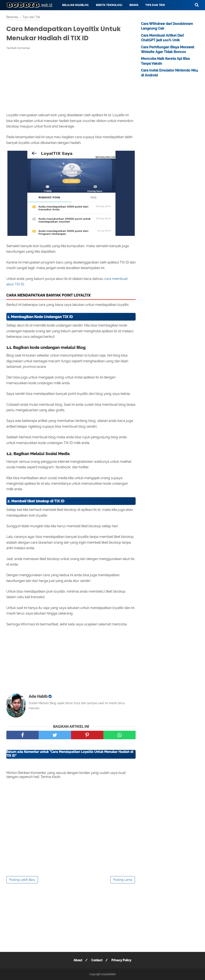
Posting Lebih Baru (22, 880)
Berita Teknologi (109, 5)
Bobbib (112, 974)
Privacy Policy (121, 960)
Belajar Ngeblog (75, 5)
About (78, 960)
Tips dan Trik (155, 5)
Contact (97, 960)
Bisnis (134, 5)
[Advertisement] (71, 81)
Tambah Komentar (18, 48)
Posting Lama (123, 880)
